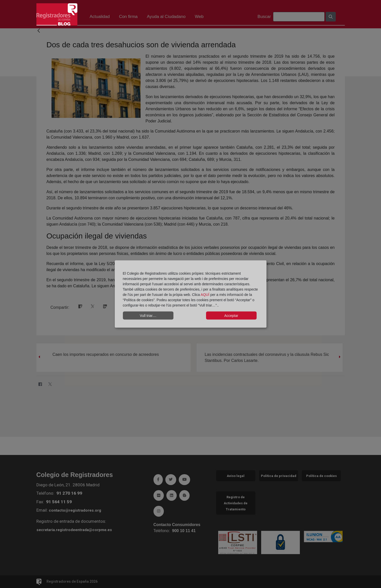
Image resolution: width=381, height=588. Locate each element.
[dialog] (191, 294)
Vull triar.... (148, 315)
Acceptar (231, 315)
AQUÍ (206, 295)
